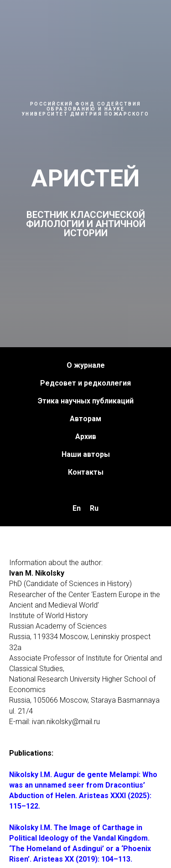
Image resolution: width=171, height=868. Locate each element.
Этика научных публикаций (86, 401)
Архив (86, 437)
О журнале (86, 365)
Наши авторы (86, 454)
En (77, 508)
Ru (94, 508)
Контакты (86, 472)
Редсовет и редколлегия (85, 383)
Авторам (85, 419)
